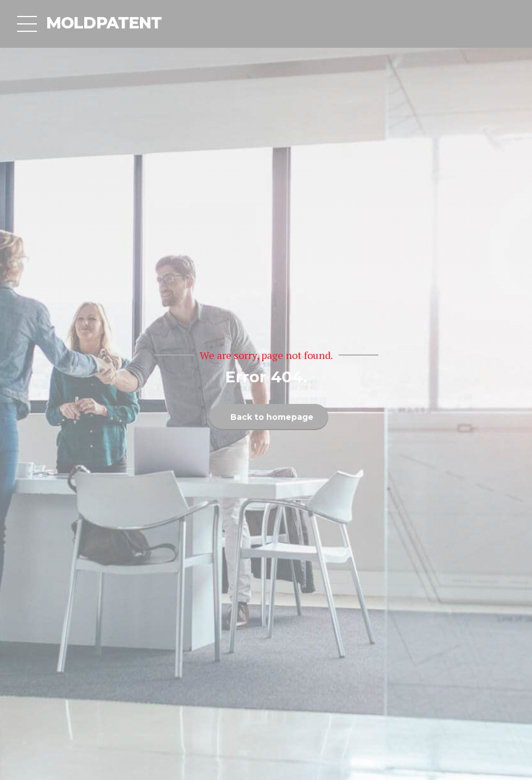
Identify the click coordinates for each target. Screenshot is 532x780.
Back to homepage (272, 417)
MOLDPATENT (104, 23)
